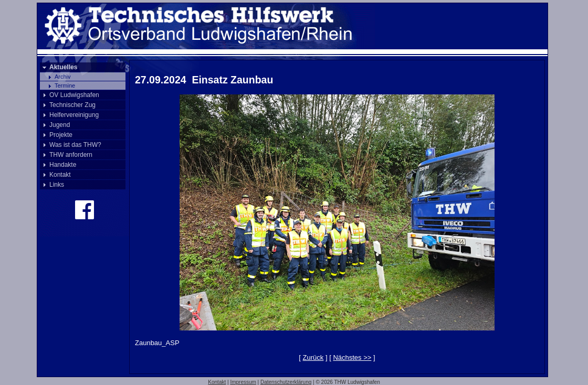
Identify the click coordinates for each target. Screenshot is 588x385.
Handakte (63, 165)
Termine (65, 85)
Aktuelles (63, 67)
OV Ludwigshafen (74, 95)
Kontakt (60, 175)
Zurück (313, 357)
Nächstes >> (352, 357)
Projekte (61, 135)
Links (57, 185)
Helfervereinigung (74, 115)
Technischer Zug (72, 105)
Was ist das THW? (75, 145)
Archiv (63, 77)
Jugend (60, 125)
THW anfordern (71, 155)
